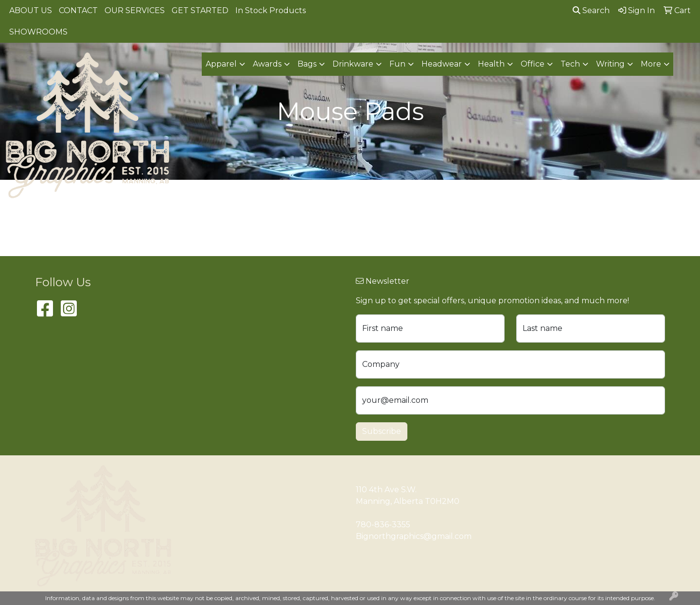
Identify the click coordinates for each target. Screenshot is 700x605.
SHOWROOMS (38, 32)
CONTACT (78, 10)
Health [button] (491, 64)
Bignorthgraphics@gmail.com (414, 536)
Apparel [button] (221, 64)
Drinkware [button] (353, 64)
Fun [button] (397, 64)
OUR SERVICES (135, 10)
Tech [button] (570, 64)
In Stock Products (271, 10)
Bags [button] (307, 64)
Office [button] (533, 64)
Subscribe (382, 431)
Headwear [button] (442, 64)
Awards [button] (267, 64)
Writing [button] (610, 64)
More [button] (651, 64)
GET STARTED (200, 10)
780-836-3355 (383, 525)
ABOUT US (31, 10)
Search (591, 10)
